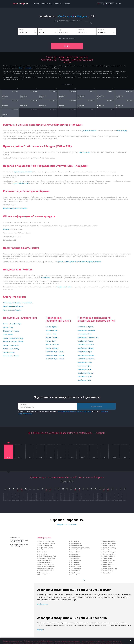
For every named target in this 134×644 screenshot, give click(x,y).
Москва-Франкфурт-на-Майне (81, 548)
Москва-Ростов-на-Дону (47, 564)
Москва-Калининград (110, 548)
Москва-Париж (76, 541)
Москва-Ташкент (108, 564)
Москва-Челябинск (109, 556)
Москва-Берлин (76, 575)
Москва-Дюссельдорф (110, 569)
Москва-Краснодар (45, 560)
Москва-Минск (76, 571)
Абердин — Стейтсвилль (67, 525)
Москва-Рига (75, 552)
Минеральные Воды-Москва (47, 558)
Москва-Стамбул (45, 573)
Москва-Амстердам (109, 552)
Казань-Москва (76, 567)
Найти (67, 46)
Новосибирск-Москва (110, 544)
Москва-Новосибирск (110, 541)
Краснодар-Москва (45, 562)
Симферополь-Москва (46, 548)
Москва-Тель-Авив (77, 550)
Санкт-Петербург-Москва (47, 544)
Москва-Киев (43, 554)
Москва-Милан (107, 558)
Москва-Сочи (43, 552)
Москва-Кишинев (77, 546)
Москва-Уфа (75, 558)
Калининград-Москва (110, 554)
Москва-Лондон (76, 556)
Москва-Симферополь (46, 546)
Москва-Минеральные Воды (47, 556)
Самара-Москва (76, 569)
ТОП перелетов (15, 537)
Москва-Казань (76, 560)
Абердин (41, 630)
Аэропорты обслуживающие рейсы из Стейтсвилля (19, 541)
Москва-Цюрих (108, 562)
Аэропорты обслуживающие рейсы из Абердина (19, 545)
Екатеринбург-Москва (46, 571)
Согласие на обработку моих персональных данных (75, 412)
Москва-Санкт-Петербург (47, 541)
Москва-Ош (107, 573)
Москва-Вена (75, 554)
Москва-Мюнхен (44, 575)
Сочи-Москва (43, 550)
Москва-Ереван (76, 544)
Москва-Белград (108, 571)
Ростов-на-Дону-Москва (47, 567)
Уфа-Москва (75, 573)
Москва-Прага (107, 550)
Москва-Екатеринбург (46, 569)
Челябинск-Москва (109, 560)
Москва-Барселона (109, 546)
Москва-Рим (75, 562)
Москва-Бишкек (108, 567)
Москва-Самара (76, 564)
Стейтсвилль (43, 604)
